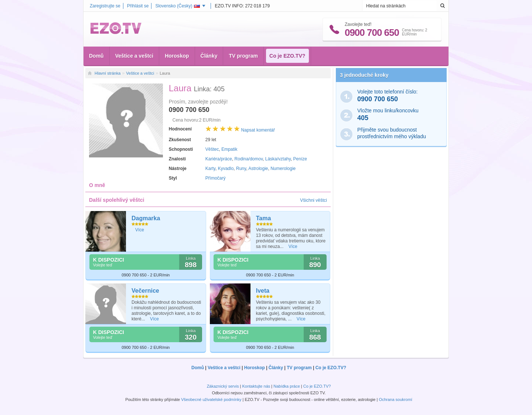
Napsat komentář (258, 130)
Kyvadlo (226, 169)
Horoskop (177, 56)
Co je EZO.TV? (287, 56)
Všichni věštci (313, 200)
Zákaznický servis (223, 386)
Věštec (212, 149)
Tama (264, 218)
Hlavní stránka (108, 73)
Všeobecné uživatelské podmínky (211, 399)
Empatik (229, 149)
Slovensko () (178, 6)
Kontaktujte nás (256, 386)
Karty (210, 169)
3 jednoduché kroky (364, 75)
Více (140, 230)
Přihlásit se (138, 6)
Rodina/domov (249, 159)
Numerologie (283, 169)
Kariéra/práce (219, 159)
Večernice (145, 291)
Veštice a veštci (134, 56)
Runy (241, 169)
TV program (243, 56)
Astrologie (258, 169)
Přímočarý (216, 178)
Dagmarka (146, 218)
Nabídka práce (287, 386)
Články (209, 56)
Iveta (263, 291)
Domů (96, 56)
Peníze (300, 159)
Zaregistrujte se (105, 6)
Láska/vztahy (278, 159)
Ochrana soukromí (395, 399)
